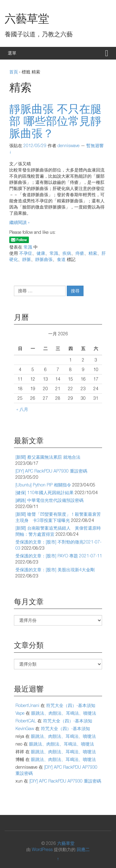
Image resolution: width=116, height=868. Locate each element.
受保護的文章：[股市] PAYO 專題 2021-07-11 (59, 556)
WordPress (42, 849)
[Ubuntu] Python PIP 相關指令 (43, 485)
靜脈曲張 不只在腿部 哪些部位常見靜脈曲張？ (55, 121)
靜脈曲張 (44, 259)
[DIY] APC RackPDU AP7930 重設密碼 (51, 471)
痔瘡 (80, 253)
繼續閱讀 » (19, 222)
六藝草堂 (27, 18)
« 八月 (22, 409)
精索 (93, 253)
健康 (41, 253)
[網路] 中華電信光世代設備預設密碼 (49, 500)
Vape (20, 713)
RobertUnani (27, 705)
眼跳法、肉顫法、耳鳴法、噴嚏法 (64, 713)
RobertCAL (26, 721)
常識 (28, 247)
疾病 (67, 253)
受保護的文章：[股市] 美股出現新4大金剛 (55, 570)
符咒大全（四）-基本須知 (71, 705)
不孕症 (26, 253)
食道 (61, 259)
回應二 (83, 849)
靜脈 (27, 259)
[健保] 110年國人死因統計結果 (45, 492)
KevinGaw (25, 728)
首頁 (14, 72)
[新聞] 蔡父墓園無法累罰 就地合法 (48, 457)
